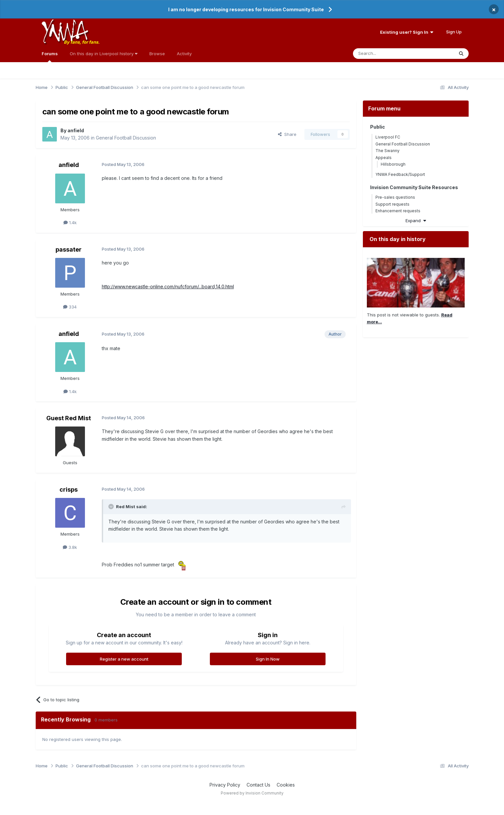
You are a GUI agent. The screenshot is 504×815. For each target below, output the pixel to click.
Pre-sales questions (395, 197)
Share (287, 134)
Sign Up (454, 32)
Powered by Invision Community (252, 793)
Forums (50, 57)
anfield (76, 130)
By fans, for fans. (82, 42)
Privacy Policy (225, 785)
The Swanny (388, 151)
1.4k (70, 223)
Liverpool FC (388, 137)
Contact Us (258, 785)
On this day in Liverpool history (104, 54)
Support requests (392, 204)
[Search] (387, 54)
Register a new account (124, 659)
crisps (69, 489)
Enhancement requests (398, 211)
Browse (157, 54)
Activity (184, 54)
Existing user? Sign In (407, 32)
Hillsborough (393, 164)
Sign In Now (268, 659)
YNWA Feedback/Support (400, 174)
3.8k (70, 547)
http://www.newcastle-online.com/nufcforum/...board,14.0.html (168, 286)
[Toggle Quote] (112, 507)
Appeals (384, 158)
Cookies (286, 785)
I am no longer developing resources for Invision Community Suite (246, 9)
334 (70, 307)
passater (69, 249)
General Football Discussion (126, 138)
